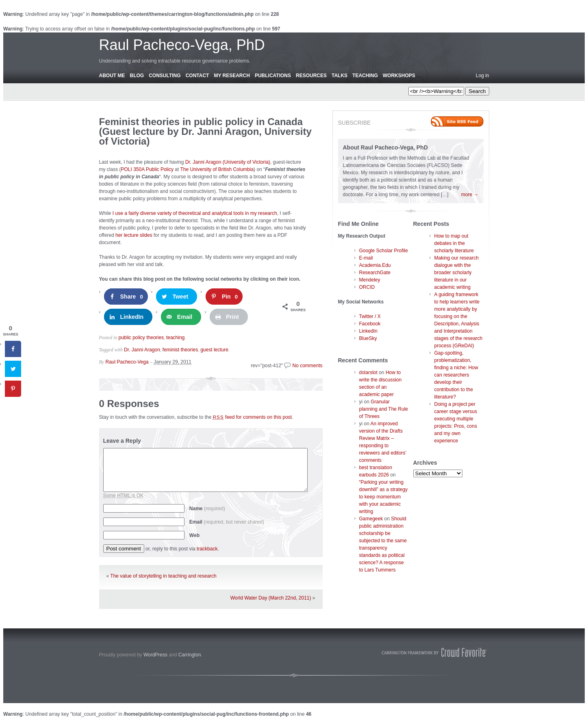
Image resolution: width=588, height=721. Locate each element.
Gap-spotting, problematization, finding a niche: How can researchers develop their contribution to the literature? (456, 375)
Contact (197, 76)
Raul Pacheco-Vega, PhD (182, 45)
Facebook (370, 324)
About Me (112, 76)
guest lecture (214, 350)
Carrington (190, 655)
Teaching (365, 76)
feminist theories (180, 350)
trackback (207, 549)
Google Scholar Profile (384, 251)
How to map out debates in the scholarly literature (454, 243)
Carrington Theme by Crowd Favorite (434, 652)
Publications (273, 76)
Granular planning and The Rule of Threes (384, 409)
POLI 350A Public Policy (147, 169)
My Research (232, 76)
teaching (175, 338)
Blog (137, 76)
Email (227, 522)
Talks (340, 76)
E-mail (366, 258)
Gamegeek (371, 519)
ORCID (367, 287)
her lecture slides (134, 235)
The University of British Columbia (217, 169)
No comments (307, 366)
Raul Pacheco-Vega (127, 362)
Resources (311, 76)
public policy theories (141, 338)
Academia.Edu (375, 265)
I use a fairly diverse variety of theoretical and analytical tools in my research (195, 213)
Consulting (165, 76)
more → (470, 195)
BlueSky (368, 338)
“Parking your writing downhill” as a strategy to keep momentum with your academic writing (383, 497)
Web (194, 535)
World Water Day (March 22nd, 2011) (271, 598)
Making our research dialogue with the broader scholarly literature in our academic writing (457, 273)
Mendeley (370, 280)
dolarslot (368, 372)
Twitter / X (370, 316)
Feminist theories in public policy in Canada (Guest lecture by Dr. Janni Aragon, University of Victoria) (205, 131)
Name (207, 509)
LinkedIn (368, 331)
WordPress (155, 655)
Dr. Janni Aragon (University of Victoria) (228, 162)
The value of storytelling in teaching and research (163, 576)
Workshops (399, 76)
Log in (483, 76)
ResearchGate (375, 273)
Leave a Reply (122, 441)
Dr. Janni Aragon (142, 350)
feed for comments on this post (253, 417)
